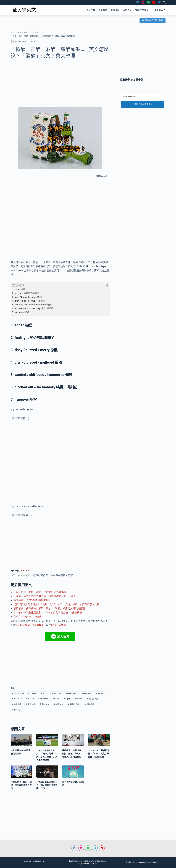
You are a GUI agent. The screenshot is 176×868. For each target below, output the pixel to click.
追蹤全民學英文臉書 (153, 20)
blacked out (18, 693)
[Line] (148, 2)
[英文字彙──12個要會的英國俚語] (22, 740)
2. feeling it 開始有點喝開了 (26, 293)
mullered (17, 699)
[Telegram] (159, 2)
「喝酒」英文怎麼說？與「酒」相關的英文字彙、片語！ (45, 596)
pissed (30, 699)
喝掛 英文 (17, 704)
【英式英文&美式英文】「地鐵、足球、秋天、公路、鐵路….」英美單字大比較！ (58, 604)
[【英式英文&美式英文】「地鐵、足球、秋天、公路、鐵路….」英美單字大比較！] (47, 740)
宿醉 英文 (45, 704)
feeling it (57, 693)
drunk (44, 693)
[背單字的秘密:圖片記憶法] (73, 772)
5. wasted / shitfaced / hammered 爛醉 (32, 305)
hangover (86, 693)
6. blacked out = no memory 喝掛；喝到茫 (33, 308)
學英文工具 (160, 10)
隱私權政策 (130, 862)
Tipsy (67, 699)
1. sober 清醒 (19, 289)
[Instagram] (143, 2)
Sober (56, 699)
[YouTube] (154, 2)
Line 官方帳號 (59, 625)
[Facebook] (138, 2)
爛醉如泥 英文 (74, 704)
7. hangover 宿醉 (20, 312)
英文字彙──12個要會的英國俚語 (32, 600)
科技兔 (42, 861)
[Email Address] (143, 97)
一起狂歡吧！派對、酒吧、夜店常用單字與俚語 (40, 592)
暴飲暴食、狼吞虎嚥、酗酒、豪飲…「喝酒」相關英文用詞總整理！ (50, 608)
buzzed (32, 693)
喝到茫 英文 (93, 699)
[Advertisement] (60, 81)
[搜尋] (164, 2)
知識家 (35, 861)
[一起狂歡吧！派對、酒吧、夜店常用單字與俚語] (22, 772)
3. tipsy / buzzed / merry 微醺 (27, 297)
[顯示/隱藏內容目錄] (104, 285)
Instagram (38, 625)
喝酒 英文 (31, 704)
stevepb (25, 571)
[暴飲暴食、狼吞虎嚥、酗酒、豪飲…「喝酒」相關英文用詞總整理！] (73, 740)
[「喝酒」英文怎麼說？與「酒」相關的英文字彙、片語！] (47, 772)
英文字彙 (91, 10)
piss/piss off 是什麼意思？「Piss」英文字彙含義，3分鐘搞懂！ (49, 613)
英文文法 (115, 10)
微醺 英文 (59, 704)
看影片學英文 (144, 10)
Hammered (71, 693)
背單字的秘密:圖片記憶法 (27, 617)
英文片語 (103, 10)
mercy (100, 693)
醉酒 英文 (17, 710)
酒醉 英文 (90, 704)
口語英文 (127, 10)
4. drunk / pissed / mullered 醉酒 (29, 301)
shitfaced (43, 699)
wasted (78, 699)
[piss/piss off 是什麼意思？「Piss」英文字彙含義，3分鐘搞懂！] (99, 740)
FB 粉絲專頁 (23, 625)
